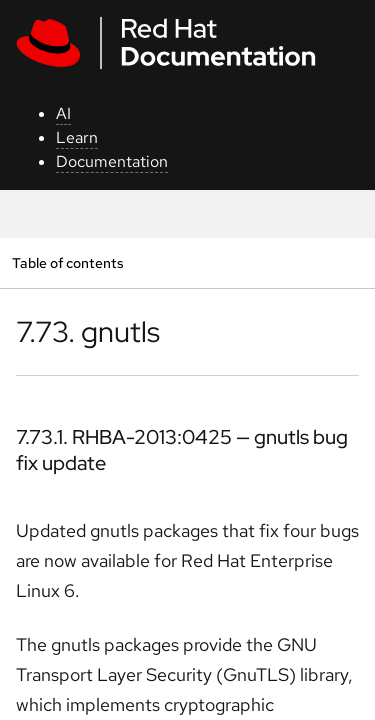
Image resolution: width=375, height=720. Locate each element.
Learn (77, 137)
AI (63, 113)
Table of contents (67, 262)
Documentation (112, 161)
